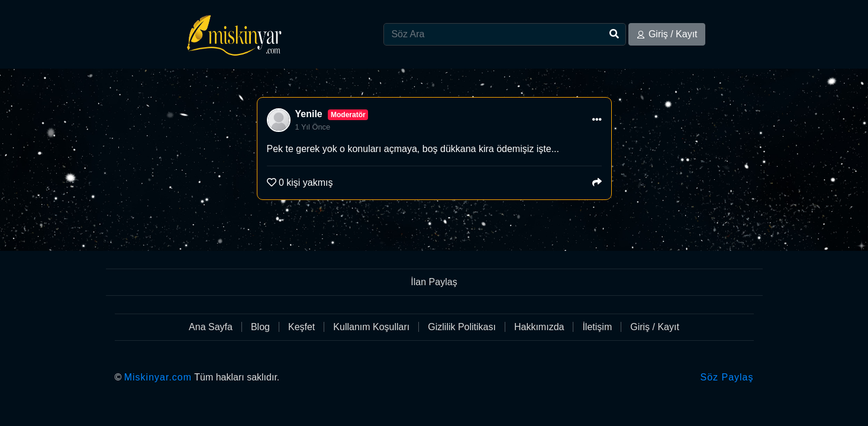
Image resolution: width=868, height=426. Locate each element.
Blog (260, 327)
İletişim (597, 327)
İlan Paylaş (434, 282)
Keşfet (301, 327)
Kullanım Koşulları (371, 327)
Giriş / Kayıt (667, 34)
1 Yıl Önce (313, 127)
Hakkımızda (539, 327)
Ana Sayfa (211, 327)
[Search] (505, 34)
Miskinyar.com (158, 377)
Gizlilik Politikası (462, 327)
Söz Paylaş (727, 377)
